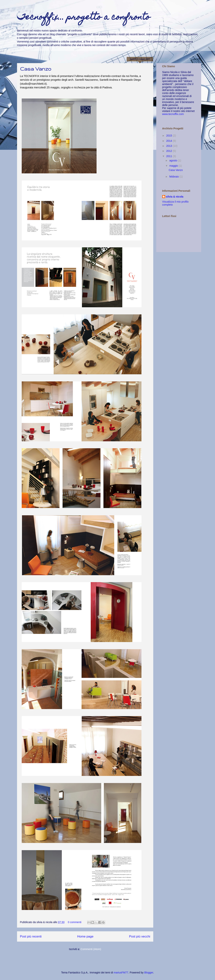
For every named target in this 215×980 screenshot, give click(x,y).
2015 (169, 136)
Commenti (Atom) (91, 949)
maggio (174, 166)
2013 (169, 146)
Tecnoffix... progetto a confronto (84, 18)
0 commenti (75, 922)
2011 (169, 156)
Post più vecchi (140, 936)
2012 (169, 151)
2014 (169, 141)
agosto (174, 160)
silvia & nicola (175, 197)
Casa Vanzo (36, 69)
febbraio (174, 177)
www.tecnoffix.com (173, 114)
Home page (85, 936)
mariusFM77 (121, 973)
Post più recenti (31, 936)
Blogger (149, 973)
